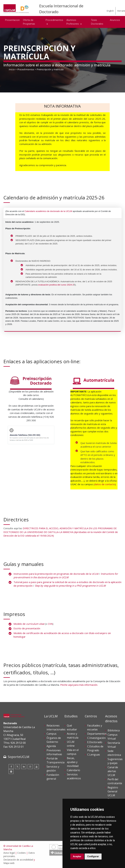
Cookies (21, 853)
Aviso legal (9, 853)
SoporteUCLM (19, 757)
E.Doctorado (95, 742)
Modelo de (29, 624)
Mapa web (9, 863)
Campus (52, 734)
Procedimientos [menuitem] (54, 20)
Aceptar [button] (77, 856)
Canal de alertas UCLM (113, 771)
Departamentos (97, 734)
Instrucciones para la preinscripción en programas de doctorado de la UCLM (56, 574)
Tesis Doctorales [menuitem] (97, 22)
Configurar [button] (93, 856)
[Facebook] (11, 767)
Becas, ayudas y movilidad (73, 762)
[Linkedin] (24, 767)
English (110, 11)
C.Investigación (96, 738)
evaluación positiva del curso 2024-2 (56, 285)
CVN (50, 624)
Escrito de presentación (27, 628)
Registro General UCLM (113, 791)
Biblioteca (114, 730)
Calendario (73, 770)
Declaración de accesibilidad (18, 860)
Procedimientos (26, 69)
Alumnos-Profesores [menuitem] (73, 22)
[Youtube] (36, 767)
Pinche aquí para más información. (79, 685)
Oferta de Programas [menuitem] (29, 22)
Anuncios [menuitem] (115, 20)
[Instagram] (30, 767)
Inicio (12, 69)
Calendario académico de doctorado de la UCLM (48, 211)
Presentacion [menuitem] (12, 20)
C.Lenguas (94, 755)
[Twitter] (17, 767)
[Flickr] (11, 771)
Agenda (51, 746)
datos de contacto (105, 484)
